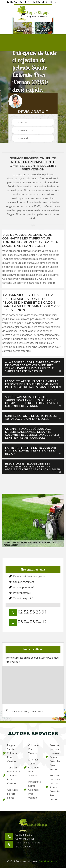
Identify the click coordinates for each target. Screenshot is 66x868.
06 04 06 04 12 (45, 2)
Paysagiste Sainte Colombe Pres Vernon (33, 790)
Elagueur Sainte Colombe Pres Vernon (10, 753)
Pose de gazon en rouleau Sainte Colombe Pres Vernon (53, 757)
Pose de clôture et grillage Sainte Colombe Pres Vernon (53, 787)
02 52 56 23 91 (18, 2)
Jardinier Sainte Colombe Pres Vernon (31, 768)
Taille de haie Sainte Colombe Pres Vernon (11, 775)
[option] (22, 31)
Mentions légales (49, 861)
